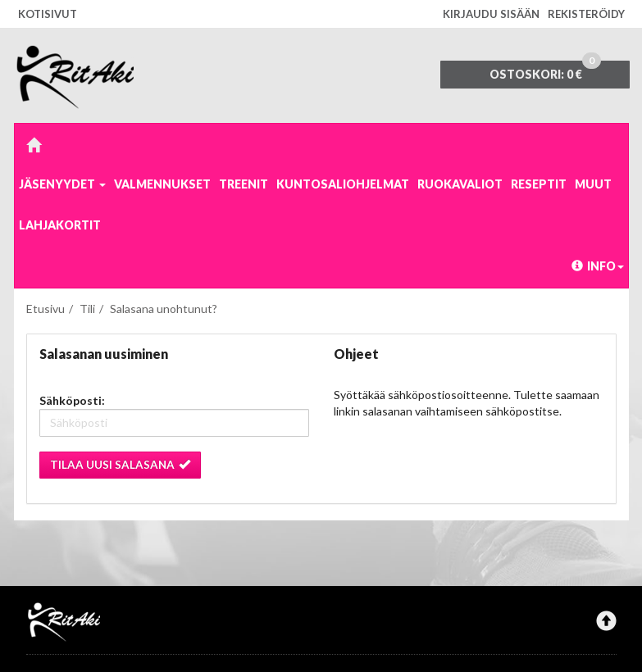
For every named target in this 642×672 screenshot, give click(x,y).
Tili (87, 309)
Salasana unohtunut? (164, 309)
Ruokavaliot (460, 184)
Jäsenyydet (62, 184)
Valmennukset (162, 184)
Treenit (244, 184)
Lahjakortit (60, 225)
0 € (545, 71)
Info (598, 266)
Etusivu (46, 309)
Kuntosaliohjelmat (343, 184)
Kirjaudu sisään (491, 14)
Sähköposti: (72, 400)
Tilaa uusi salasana (120, 465)
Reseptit (539, 184)
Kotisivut (48, 14)
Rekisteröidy (586, 14)
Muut (593, 184)
